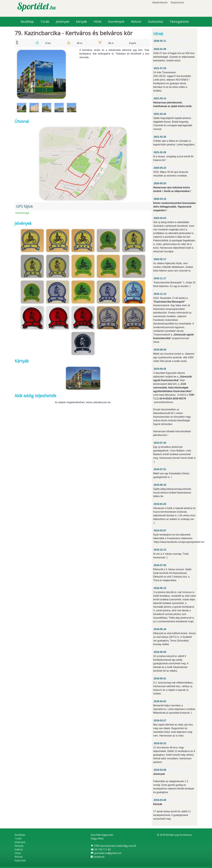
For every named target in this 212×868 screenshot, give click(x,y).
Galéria (19, 849)
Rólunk (136, 22)
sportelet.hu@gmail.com (106, 853)
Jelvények (63, 22)
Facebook (98, 857)
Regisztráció (177, 3)
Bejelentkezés (160, 3)
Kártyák (81, 22)
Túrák (45, 22)
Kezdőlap (27, 22)
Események (116, 22)
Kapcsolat (20, 860)
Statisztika (155, 22)
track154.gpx (22, 213)
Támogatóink (179, 22)
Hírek (98, 22)
